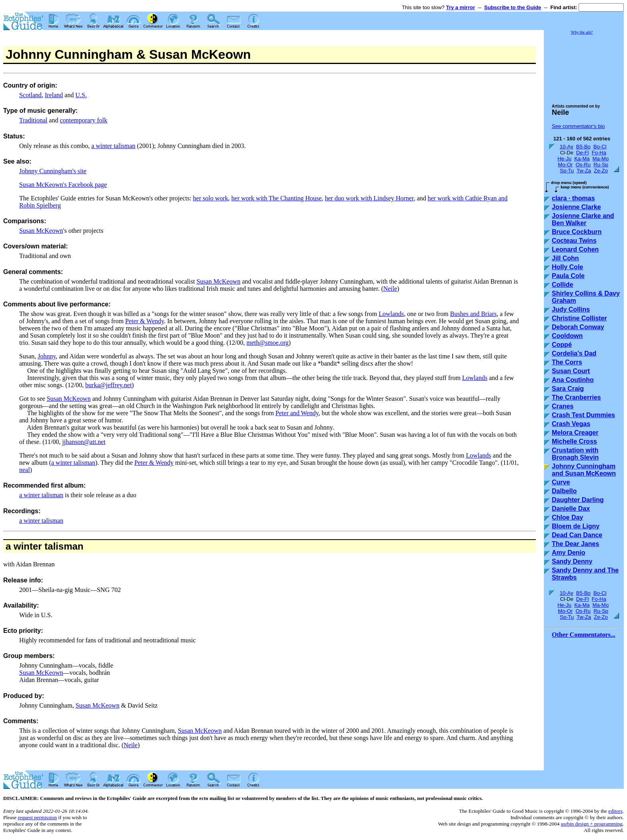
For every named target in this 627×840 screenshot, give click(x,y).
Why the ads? (582, 32)
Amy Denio (569, 553)
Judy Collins (571, 309)
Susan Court (571, 371)
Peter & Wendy (145, 321)
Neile (390, 289)
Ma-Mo (601, 159)
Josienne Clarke (576, 207)
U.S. (81, 95)
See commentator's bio (578, 126)
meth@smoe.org (268, 343)
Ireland (54, 95)
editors (615, 811)
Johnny (47, 356)
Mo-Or (565, 165)
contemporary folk (84, 120)
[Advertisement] (584, 66)
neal (25, 470)
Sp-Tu (567, 171)
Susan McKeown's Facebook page (63, 185)
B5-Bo (583, 147)
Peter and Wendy (297, 413)
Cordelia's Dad (574, 353)
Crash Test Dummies (583, 415)
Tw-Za (584, 171)
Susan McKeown (41, 231)
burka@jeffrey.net (108, 385)
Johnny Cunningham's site (53, 171)
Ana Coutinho (573, 380)
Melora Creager (575, 433)
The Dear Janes (575, 544)
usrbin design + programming (591, 824)
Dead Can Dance (577, 535)
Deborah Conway (578, 327)
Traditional (33, 120)
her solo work (211, 198)
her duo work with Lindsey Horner (369, 198)
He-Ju (564, 159)
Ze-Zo (601, 171)
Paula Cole (568, 276)
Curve (561, 482)
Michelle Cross (574, 441)
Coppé (562, 345)
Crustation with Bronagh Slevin (575, 454)
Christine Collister (579, 318)
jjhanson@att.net (84, 442)
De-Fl (583, 153)
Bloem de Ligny (576, 526)
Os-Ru (583, 165)
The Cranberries (576, 397)
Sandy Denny (572, 561)
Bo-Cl (600, 147)
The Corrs (567, 362)
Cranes (563, 406)
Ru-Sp (601, 165)
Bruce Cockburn (577, 232)
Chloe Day (567, 517)
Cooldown (567, 336)
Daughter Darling (578, 500)
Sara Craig (568, 389)
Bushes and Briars (473, 314)
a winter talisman (113, 146)
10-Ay (567, 147)
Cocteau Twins (574, 241)
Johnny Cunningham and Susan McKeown (584, 470)
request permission (37, 817)
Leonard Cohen (575, 249)
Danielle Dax (571, 509)
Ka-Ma (582, 159)
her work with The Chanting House (277, 198)
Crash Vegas (571, 424)
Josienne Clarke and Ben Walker (583, 219)
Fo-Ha (599, 153)
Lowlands (391, 314)
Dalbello (564, 491)
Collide (562, 285)
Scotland (30, 95)
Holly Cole (567, 267)
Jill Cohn (565, 258)
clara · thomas (573, 198)
